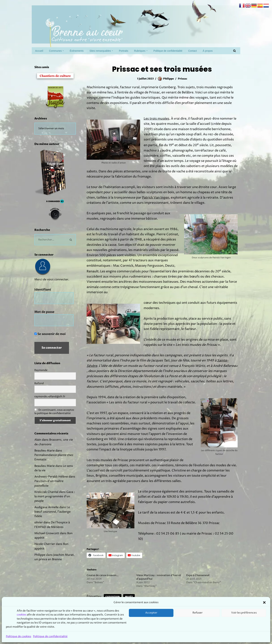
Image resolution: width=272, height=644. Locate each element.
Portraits (130, 51)
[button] (65, 51)
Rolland (39, 389)
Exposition (115, 610)
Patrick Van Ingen (156, 202)
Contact (203, 51)
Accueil (39, 51)
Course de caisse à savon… (103, 588)
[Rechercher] (234, 51)
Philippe (168, 79)
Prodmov (60, 639)
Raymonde (41, 375)
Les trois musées (156, 120)
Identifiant (43, 293)
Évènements (79, 51)
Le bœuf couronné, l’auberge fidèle (53, 527)
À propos (219, 51)
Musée (132, 610)
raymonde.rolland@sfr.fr (50, 402)
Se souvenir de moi (50, 339)
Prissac (183, 79)
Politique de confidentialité (177, 51)
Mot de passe (44, 316)
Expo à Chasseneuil (198, 588)
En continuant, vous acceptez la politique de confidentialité (54, 417)
